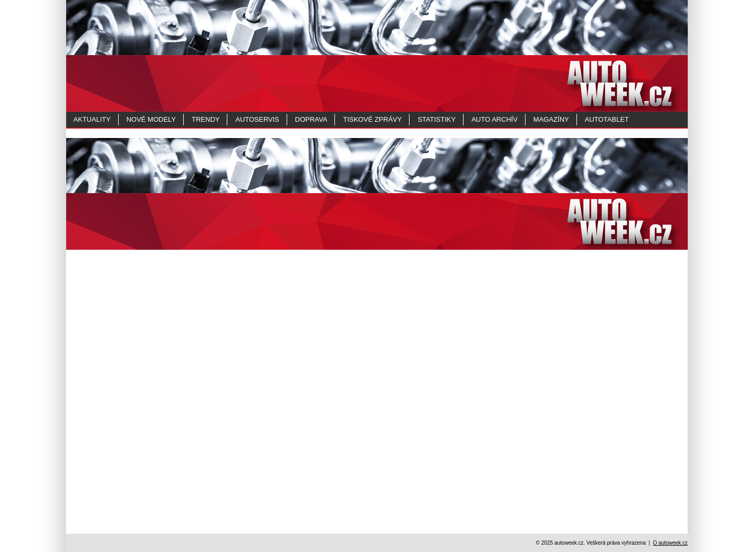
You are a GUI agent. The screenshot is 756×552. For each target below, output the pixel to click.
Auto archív (495, 119)
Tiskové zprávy (372, 119)
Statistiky (436, 119)
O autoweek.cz (670, 543)
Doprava (311, 119)
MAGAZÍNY (551, 119)
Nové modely (151, 119)
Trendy (206, 119)
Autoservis (257, 119)
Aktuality (92, 119)
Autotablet (607, 119)
